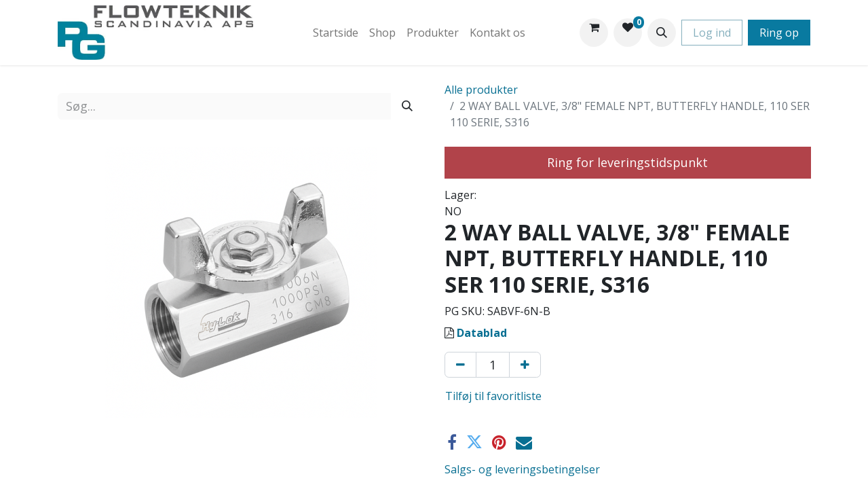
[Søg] (407, 106)
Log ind (712, 33)
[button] (662, 33)
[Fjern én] (460, 365)
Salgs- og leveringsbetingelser (522, 469)
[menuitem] (336, 33)
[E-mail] (524, 442)
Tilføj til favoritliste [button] (493, 396)
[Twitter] (474, 442)
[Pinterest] (499, 442)
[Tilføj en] (525, 365)
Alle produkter (481, 90)
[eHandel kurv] (594, 33)
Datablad (482, 333)
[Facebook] (452, 442)
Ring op (779, 33)
